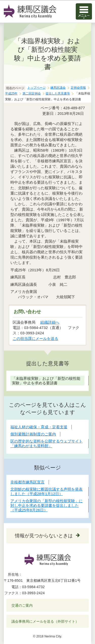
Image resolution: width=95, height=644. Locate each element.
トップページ (36, 88)
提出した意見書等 (58, 93)
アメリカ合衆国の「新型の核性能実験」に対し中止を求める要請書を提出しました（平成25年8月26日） (46, 505)
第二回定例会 (32, 93)
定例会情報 (78, 88)
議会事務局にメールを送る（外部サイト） (45, 621)
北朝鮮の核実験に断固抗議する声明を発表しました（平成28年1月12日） (46, 491)
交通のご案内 (22, 605)
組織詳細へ (50, 322)
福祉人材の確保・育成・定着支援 (39, 427)
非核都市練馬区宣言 (27, 482)
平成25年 (11, 93)
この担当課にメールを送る (35, 339)
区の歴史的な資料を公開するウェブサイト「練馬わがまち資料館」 (46, 443)
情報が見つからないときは (44, 536)
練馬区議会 (58, 88)
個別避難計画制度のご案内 (33, 434)
